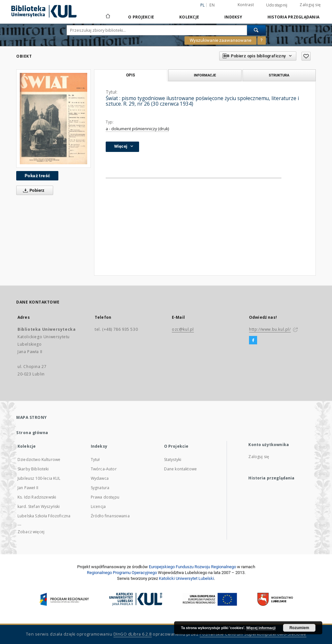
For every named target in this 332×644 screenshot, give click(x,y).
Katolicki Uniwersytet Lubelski (186, 578)
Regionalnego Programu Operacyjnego (122, 573)
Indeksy (233, 17)
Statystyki (173, 460)
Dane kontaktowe (180, 469)
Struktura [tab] (279, 75)
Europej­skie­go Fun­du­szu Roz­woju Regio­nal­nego (192, 567)
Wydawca (100, 478)
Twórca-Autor (104, 469)
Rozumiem (299, 628)
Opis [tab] (130, 75)
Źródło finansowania (110, 516)
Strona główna (32, 433)
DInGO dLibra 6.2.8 (133, 634)
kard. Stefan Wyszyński (39, 506)
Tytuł (95, 460)
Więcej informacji (261, 628)
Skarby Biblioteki (33, 469)
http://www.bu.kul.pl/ (270, 329)
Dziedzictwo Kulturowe (39, 460)
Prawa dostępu (105, 497)
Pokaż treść (37, 176)
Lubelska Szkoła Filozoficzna (44, 516)
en (212, 5)
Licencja (98, 506)
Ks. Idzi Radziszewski (37, 497)
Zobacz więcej (31, 532)
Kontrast (246, 5)
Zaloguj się (310, 5)
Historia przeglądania (293, 17)
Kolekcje (189, 17)
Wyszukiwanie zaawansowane (220, 40)
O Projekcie (141, 17)
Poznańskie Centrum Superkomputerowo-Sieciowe (253, 634)
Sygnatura (100, 488)
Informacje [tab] (205, 75)
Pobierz (33, 190)
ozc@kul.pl (183, 329)
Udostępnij (277, 5)
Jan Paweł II (28, 488)
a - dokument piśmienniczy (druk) (137, 129)
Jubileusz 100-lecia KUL (39, 478)
